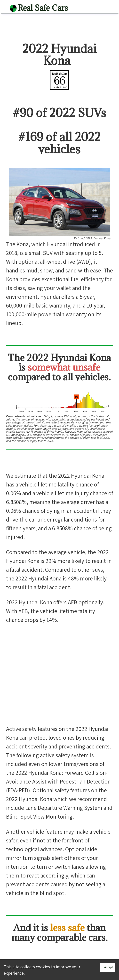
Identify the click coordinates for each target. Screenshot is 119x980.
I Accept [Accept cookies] (108, 967)
